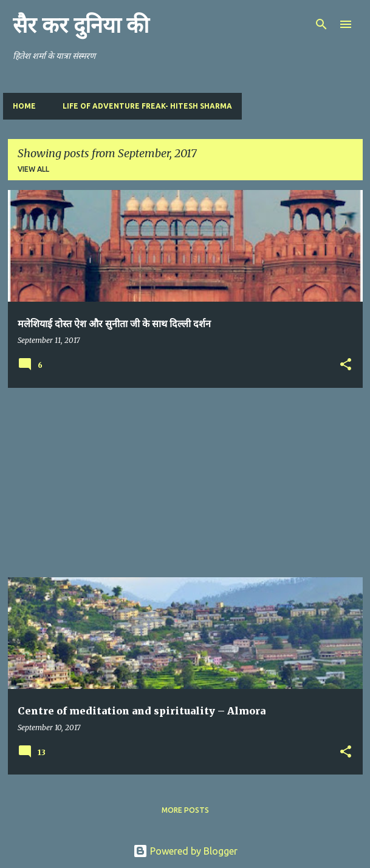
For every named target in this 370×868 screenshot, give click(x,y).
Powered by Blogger (185, 851)
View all (33, 169)
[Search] (321, 24)
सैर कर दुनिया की (81, 25)
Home (24, 106)
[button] (346, 365)
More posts (185, 810)
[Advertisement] (185, 483)
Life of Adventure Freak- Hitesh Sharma (147, 106)
